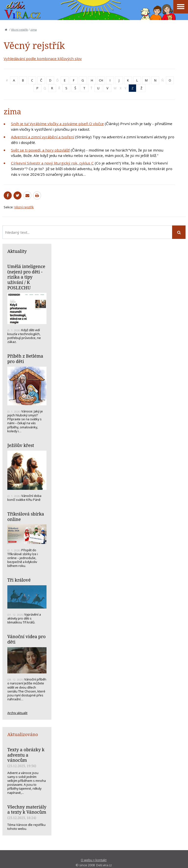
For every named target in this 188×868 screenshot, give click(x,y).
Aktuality (17, 251)
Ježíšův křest (21, 445)
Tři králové (19, 580)
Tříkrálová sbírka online (26, 516)
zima (34, 30)
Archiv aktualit (17, 713)
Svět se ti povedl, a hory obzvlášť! (40, 150)
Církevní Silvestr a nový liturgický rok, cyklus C (52, 163)
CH (101, 80)
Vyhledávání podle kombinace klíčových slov (43, 59)
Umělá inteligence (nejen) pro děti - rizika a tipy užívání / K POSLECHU (26, 277)
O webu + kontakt (94, 860)
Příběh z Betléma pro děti (25, 359)
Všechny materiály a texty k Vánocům (27, 809)
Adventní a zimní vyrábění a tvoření (43, 137)
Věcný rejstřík (19, 30)
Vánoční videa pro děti (26, 639)
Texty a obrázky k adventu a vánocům (26, 755)
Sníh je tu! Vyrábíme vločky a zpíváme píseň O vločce (57, 124)
